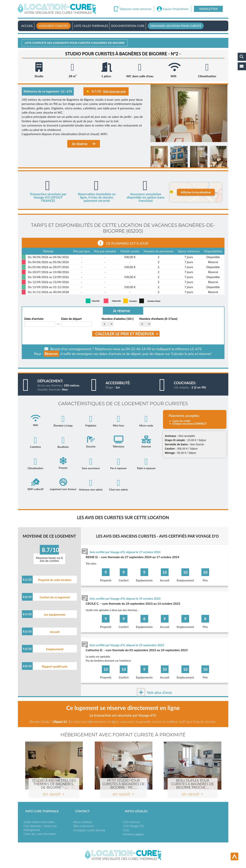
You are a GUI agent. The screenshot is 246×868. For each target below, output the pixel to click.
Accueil (27, 26)
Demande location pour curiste (176, 26)
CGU (126, 830)
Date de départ (72, 319)
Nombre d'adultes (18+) (118, 319)
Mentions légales (133, 834)
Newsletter (208, 9)
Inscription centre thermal (89, 830)
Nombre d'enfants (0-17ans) (158, 319)
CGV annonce (132, 822)
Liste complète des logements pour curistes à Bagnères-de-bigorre (75, 43)
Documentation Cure (128, 26)
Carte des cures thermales (40, 834)
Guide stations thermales (39, 822)
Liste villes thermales (91, 26)
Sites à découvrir (84, 826)
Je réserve (84, 144)
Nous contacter (83, 822)
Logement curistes (54, 26)
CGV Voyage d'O (133, 826)
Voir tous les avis (114, 91)
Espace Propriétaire (176, 9)
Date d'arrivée (34, 319)
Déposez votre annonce (136, 9)
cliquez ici (60, 722)
